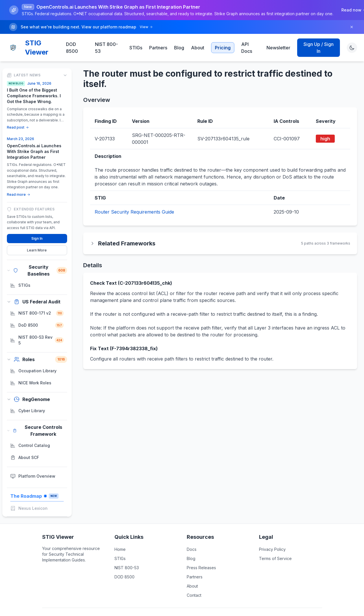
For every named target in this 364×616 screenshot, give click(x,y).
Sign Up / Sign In (319, 48)
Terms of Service (275, 558)
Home (120, 549)
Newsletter (278, 48)
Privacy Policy (272, 549)
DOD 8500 (72, 48)
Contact (194, 595)
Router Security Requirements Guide (134, 212)
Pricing (223, 48)
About (198, 48)
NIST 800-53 (106, 48)
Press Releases (201, 568)
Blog (179, 48)
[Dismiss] (352, 27)
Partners (158, 48)
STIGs (136, 48)
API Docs (247, 48)
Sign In (37, 238)
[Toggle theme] (352, 48)
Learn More (37, 250)
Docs (192, 549)
